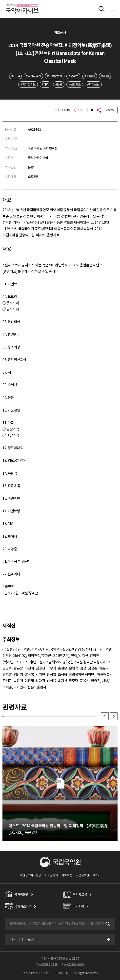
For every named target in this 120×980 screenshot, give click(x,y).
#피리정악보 (28, 84)
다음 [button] (114, 716)
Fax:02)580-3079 (73, 965)
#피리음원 (93, 84)
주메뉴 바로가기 (0, 0)
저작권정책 (51, 875)
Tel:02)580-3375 (47, 965)
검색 (107, 924)
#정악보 (73, 76)
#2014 (15, 76)
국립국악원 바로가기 (88, 875)
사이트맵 (67, 875)
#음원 (59, 84)
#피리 (45, 84)
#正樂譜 (90, 76)
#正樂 (105, 76)
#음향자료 (75, 84)
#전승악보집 (55, 76)
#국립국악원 (33, 76)
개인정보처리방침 (30, 875)
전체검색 (101, 9)
